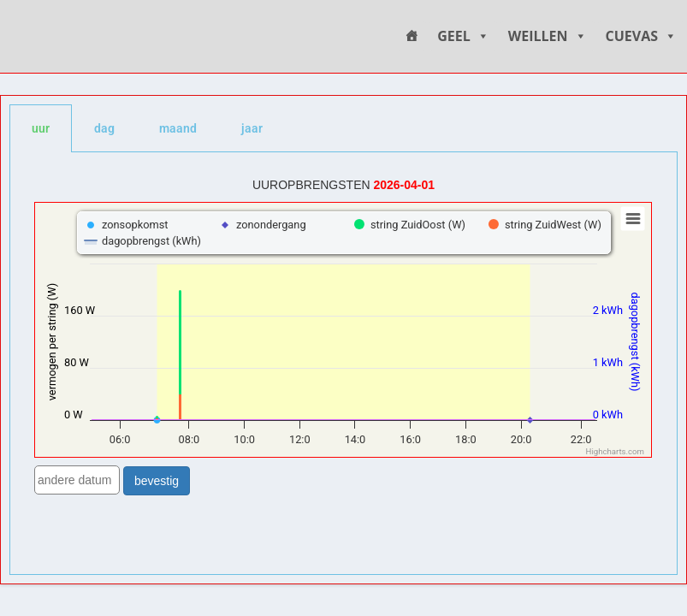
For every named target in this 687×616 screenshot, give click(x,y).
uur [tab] (41, 128)
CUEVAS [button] (642, 36)
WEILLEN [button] (548, 36)
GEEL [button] (463, 36)
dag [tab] (104, 128)
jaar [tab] (252, 128)
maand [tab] (178, 128)
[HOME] (412, 36)
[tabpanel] (343, 364)
